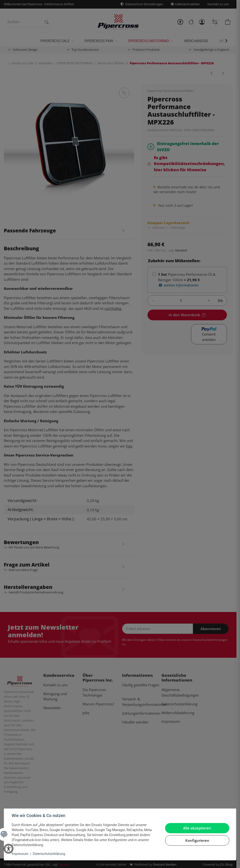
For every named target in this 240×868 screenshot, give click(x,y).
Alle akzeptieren (197, 828)
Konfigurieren (197, 840)
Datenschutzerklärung (49, 854)
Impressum (20, 854)
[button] (9, 849)
